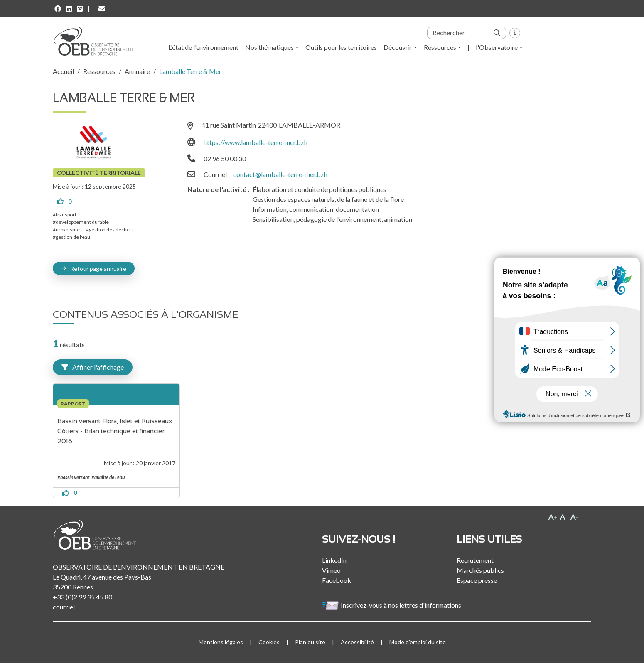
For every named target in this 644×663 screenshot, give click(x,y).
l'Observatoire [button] (497, 47)
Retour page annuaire (98, 269)
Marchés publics (480, 570)
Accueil (63, 71)
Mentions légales (221, 642)
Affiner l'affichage (93, 367)
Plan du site (310, 642)
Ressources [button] (440, 47)
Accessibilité (357, 642)
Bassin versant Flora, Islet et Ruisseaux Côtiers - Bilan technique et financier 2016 (116, 431)
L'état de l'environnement (203, 47)
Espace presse (477, 580)
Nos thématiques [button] (269, 47)
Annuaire (137, 71)
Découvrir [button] (398, 47)
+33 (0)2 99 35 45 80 (82, 597)
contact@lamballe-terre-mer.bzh (280, 174)
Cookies (269, 642)
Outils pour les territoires (341, 47)
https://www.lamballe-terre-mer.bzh (256, 142)
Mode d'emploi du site (418, 642)
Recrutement (475, 560)
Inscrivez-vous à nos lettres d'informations (392, 605)
